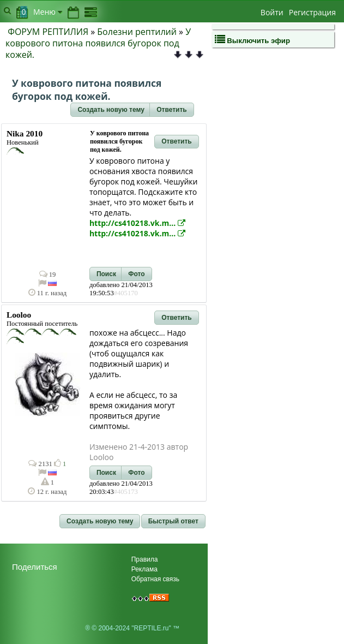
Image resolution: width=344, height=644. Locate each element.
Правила (145, 559)
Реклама (144, 569)
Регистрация (312, 12)
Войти (272, 12)
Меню (48, 12)
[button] (111, 110)
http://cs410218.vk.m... (137, 223)
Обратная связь (155, 579)
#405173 (126, 492)
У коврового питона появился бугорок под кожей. (98, 43)
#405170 (126, 293)
